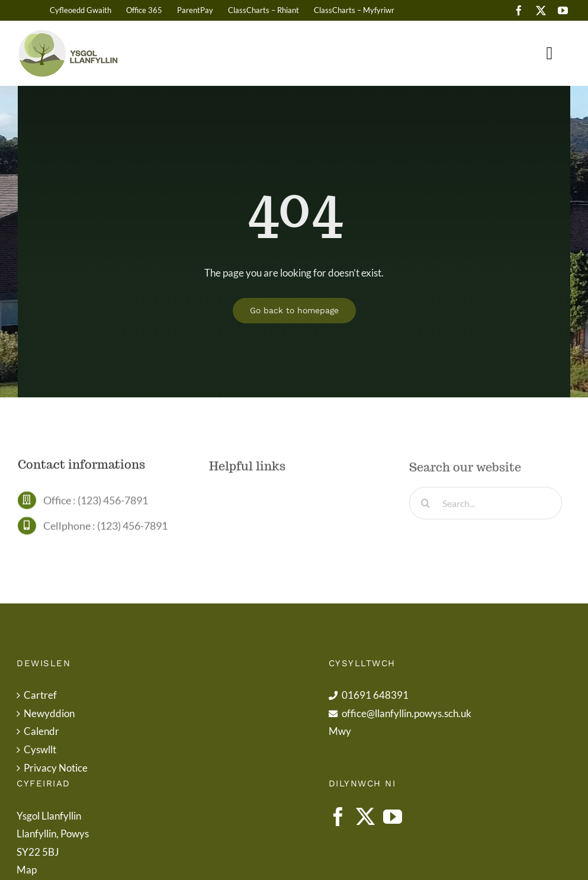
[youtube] (563, 10)
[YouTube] (393, 817)
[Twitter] (365, 817)
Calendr (41, 731)
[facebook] (519, 10)
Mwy (340, 731)
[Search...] (486, 506)
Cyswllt (40, 749)
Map (27, 870)
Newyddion (49, 713)
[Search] (425, 506)
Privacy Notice (56, 768)
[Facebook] (338, 817)
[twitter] (541, 10)
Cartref (40, 695)
